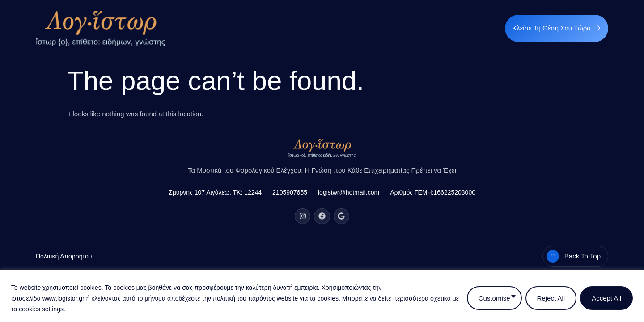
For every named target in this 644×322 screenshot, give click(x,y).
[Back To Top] (553, 256)
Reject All (551, 298)
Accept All (606, 298)
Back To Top (583, 256)
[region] (322, 296)
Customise (494, 298)
